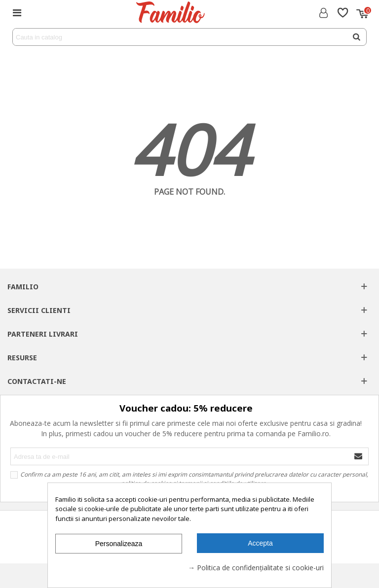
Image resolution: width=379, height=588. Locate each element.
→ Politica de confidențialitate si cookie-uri (256, 568)
